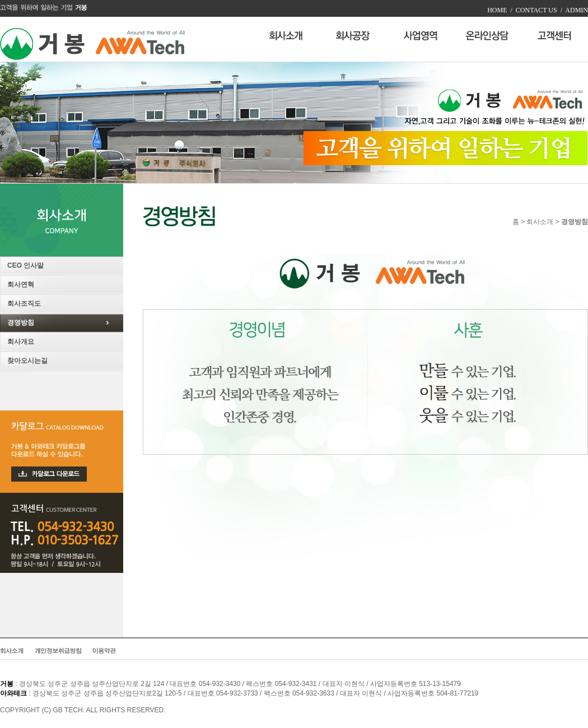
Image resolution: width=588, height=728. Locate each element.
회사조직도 (24, 304)
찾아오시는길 (27, 361)
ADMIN (575, 10)
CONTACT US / (537, 10)
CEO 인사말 (25, 265)
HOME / (500, 10)
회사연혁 (21, 284)
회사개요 (21, 342)
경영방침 (21, 323)
